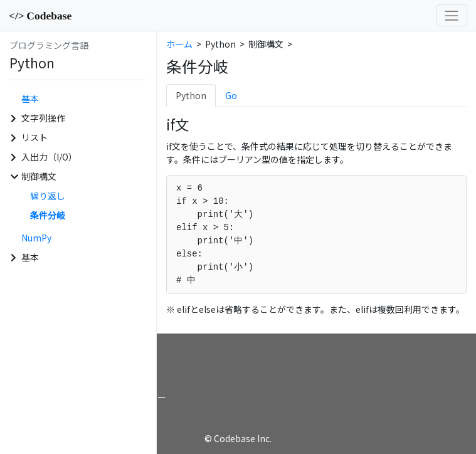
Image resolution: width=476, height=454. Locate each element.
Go (231, 95)
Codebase (40, 16)
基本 (30, 98)
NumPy (36, 238)
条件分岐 (48, 215)
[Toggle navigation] (452, 15)
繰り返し (48, 196)
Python (191, 95)
